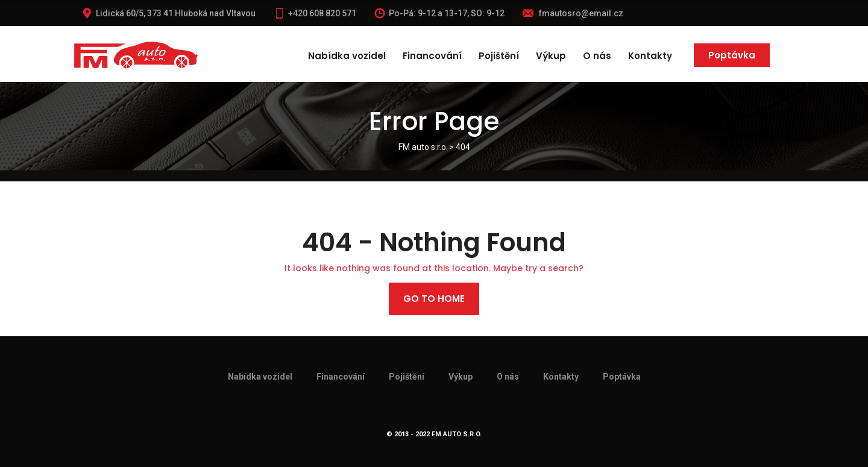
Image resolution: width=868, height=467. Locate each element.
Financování (432, 56)
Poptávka (732, 55)
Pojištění (499, 56)
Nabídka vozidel (347, 56)
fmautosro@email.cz (573, 13)
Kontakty (650, 56)
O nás (597, 56)
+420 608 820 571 (315, 13)
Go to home (434, 299)
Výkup (551, 56)
